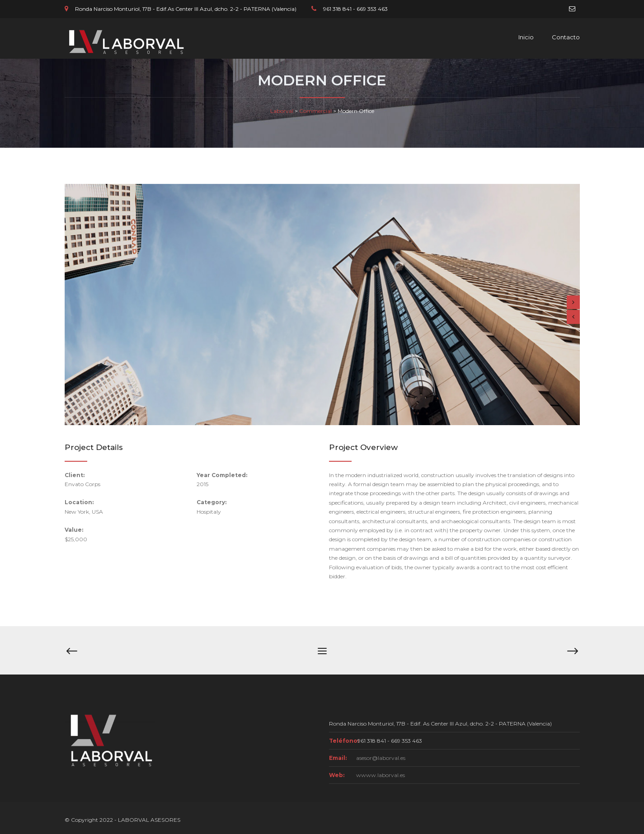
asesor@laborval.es (381, 758)
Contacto (566, 37)
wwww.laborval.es (381, 775)
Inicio (526, 37)
